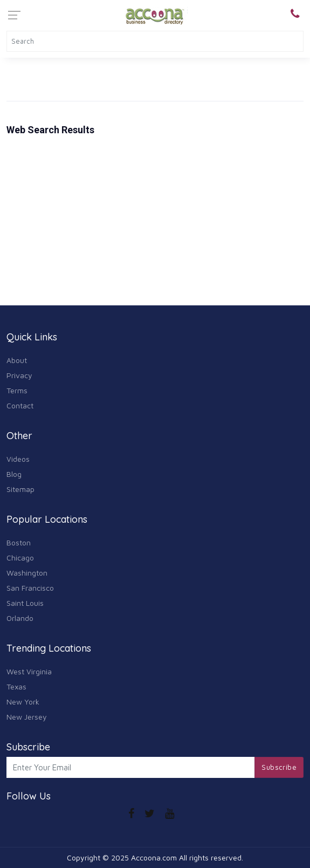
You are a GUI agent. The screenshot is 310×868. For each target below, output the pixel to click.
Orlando (20, 618)
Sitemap (20, 489)
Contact (20, 405)
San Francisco (30, 588)
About (17, 360)
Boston (19, 542)
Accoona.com (154, 857)
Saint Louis (25, 603)
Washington (27, 573)
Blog (14, 474)
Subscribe (279, 767)
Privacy (19, 375)
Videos (18, 459)
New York (23, 702)
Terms (17, 390)
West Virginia (29, 671)
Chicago (20, 558)
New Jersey (27, 717)
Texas (16, 686)
